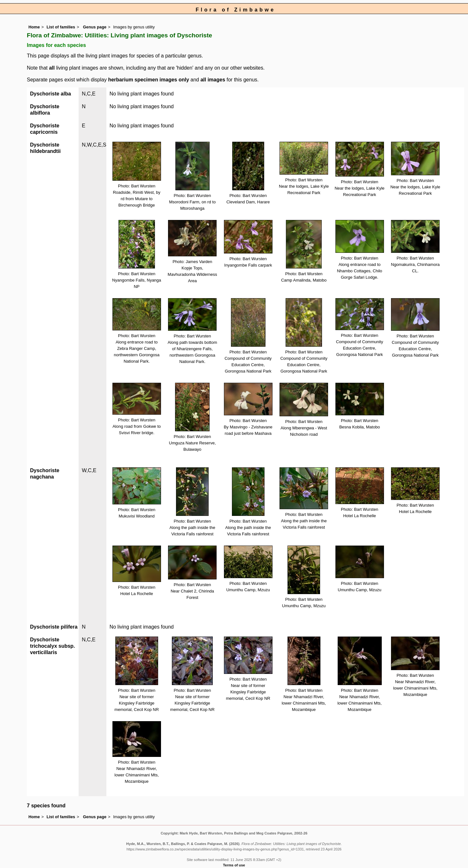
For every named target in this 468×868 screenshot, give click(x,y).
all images (213, 80)
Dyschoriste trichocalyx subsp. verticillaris (53, 646)
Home (34, 27)
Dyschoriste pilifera (54, 627)
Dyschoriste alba (50, 94)
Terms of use (234, 865)
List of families (61, 27)
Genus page (95, 27)
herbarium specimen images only (148, 80)
